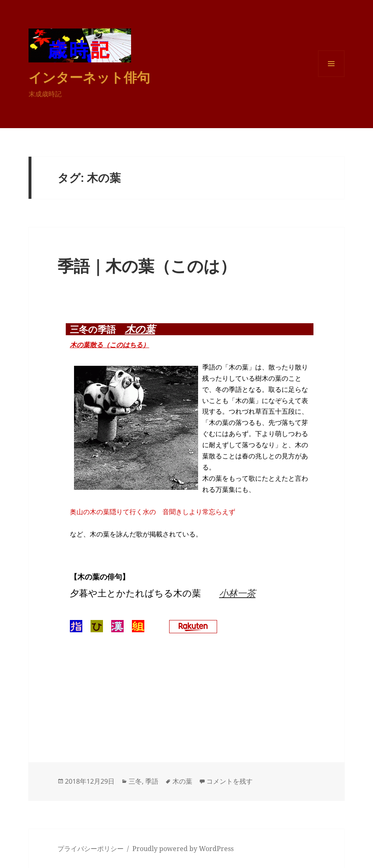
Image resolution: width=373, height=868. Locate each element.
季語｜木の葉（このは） (147, 266)
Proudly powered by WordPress (183, 849)
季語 (152, 781)
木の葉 (140, 329)
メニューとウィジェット (331, 77)
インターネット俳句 (89, 77)
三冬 (135, 781)
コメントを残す (230, 781)
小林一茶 (237, 593)
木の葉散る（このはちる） (110, 345)
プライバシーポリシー (91, 849)
